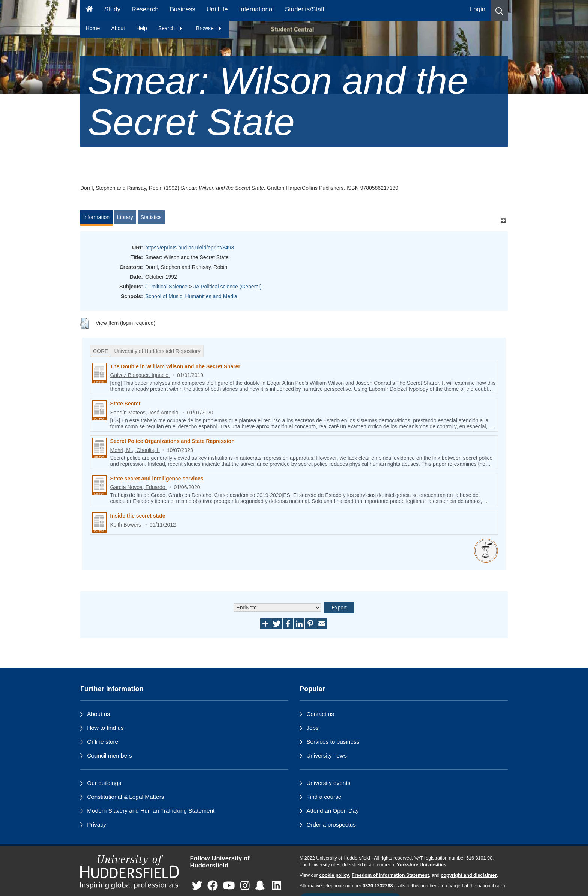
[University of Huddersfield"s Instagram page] (245, 886)
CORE (100, 351)
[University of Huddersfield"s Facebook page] (213, 886)
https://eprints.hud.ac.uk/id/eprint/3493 (190, 248)
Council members (109, 756)
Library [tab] (125, 217)
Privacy (96, 825)
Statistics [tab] (151, 217)
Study (112, 9)
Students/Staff (305, 9)
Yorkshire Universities (421, 865)
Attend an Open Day (332, 811)
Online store (103, 742)
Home (93, 28)
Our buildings (104, 783)
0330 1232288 (378, 886)
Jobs (313, 728)
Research (145, 9)
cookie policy (334, 875)
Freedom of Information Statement (390, 875)
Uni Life (217, 9)
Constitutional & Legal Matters (125, 797)
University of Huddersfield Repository (157, 351)
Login (478, 9)
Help (142, 28)
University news (327, 756)
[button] (499, 10)
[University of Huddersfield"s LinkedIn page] (277, 886)
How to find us (105, 728)
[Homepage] (89, 10)
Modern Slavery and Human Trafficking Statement (151, 811)
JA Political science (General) (228, 287)
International (256, 9)
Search (171, 28)
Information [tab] (96, 217)
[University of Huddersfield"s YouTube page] (229, 886)
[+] (503, 221)
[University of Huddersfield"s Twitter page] (197, 886)
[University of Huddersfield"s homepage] (130, 872)
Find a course (324, 797)
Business (183, 9)
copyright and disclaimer (469, 875)
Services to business (333, 742)
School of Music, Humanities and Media (191, 296)
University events (328, 783)
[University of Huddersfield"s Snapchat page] (261, 886)
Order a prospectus (331, 825)
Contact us (320, 714)
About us (98, 714)
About (118, 28)
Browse (209, 28)
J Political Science (166, 287)
